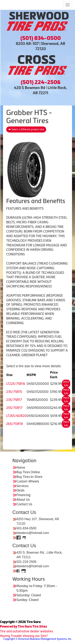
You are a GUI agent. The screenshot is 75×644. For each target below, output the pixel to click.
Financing (23, 495)
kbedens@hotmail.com (33, 533)
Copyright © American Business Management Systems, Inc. (38, 639)
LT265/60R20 (16, 416)
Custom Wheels (28, 481)
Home (21, 467)
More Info (66, 384)
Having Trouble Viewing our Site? (24, 636)
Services (22, 486)
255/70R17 (14, 408)
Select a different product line (26, 129)
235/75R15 (14, 392)
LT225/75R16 (16, 384)
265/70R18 (14, 424)
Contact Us (24, 504)
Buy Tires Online (28, 472)
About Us (23, 499)
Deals (20, 490)
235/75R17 (14, 400)
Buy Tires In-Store (29, 477)
